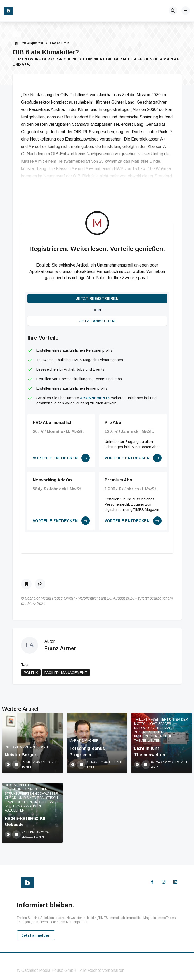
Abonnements (95, 398)
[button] (17, 35)
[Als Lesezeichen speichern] (26, 584)
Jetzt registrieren (97, 298)
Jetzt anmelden (97, 321)
